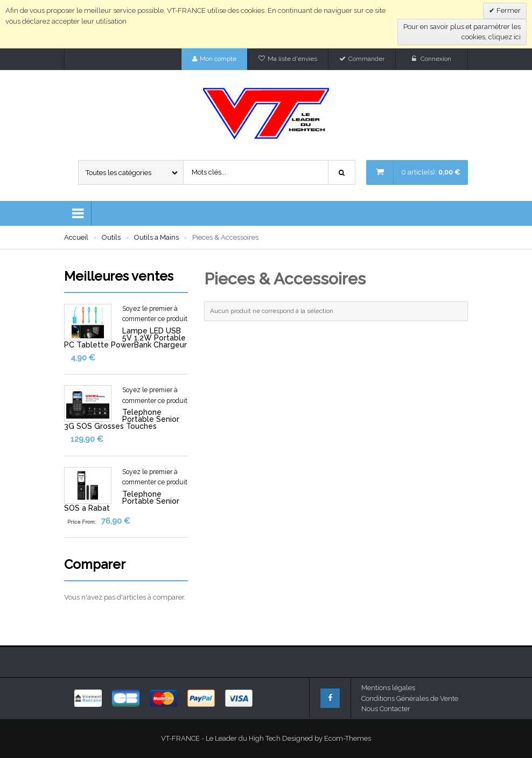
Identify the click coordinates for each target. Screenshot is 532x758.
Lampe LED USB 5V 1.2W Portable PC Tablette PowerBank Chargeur (125, 338)
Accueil (76, 237)
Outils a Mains (156, 237)
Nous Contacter (386, 709)
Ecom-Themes (348, 738)
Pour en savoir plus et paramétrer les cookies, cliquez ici (462, 32)
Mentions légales (388, 688)
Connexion (436, 59)
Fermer (508, 11)
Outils (111, 237)
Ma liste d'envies (292, 59)
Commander (366, 59)
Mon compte (218, 59)
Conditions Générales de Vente (410, 698)
